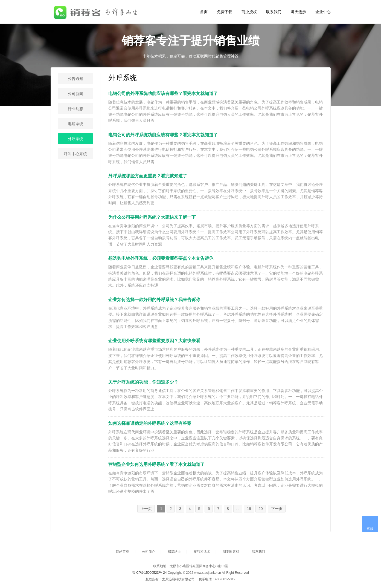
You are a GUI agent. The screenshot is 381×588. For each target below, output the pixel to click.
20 (261, 509)
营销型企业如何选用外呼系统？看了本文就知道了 (156, 464)
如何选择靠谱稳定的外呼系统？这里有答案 (150, 423)
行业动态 (75, 109)
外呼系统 (75, 139)
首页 (204, 12)
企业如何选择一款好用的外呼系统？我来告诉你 (154, 300)
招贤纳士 (174, 552)
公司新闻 (75, 94)
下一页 (277, 509)
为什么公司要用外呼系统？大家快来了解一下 (152, 217)
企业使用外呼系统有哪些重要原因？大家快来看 (154, 341)
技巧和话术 (202, 552)
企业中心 (323, 12)
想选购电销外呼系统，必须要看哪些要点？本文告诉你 (161, 258)
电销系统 (75, 124)
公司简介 (149, 552)
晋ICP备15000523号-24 (149, 573)
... (238, 509)
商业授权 (249, 12)
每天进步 (298, 12)
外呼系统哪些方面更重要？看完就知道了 (148, 176)
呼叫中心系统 (75, 154)
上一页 (146, 509)
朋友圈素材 (231, 552)
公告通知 (75, 79)
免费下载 (225, 12)
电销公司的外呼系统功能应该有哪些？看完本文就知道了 (163, 93)
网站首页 (123, 552)
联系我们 (274, 12)
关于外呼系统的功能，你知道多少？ (143, 382)
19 (249, 509)
